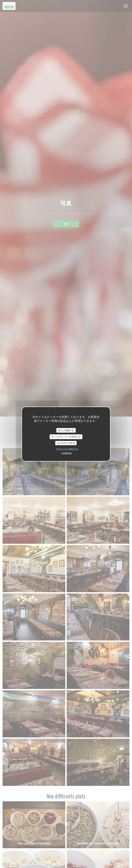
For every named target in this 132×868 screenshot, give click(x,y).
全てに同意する (66, 430)
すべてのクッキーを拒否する (66, 437)
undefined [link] (67, 453)
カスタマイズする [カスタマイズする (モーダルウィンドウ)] (66, 443)
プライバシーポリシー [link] (67, 449)
